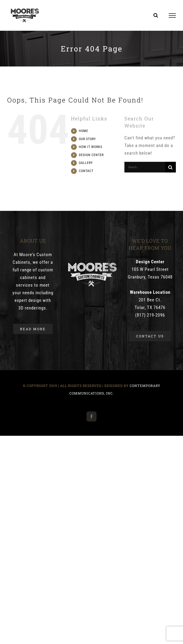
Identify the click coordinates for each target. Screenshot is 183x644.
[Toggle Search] (156, 15)
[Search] (170, 167)
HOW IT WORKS (91, 147)
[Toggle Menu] (172, 15)
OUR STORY (87, 139)
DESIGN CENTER (91, 155)
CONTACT (86, 171)
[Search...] (145, 167)
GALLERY (86, 163)
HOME (84, 131)
